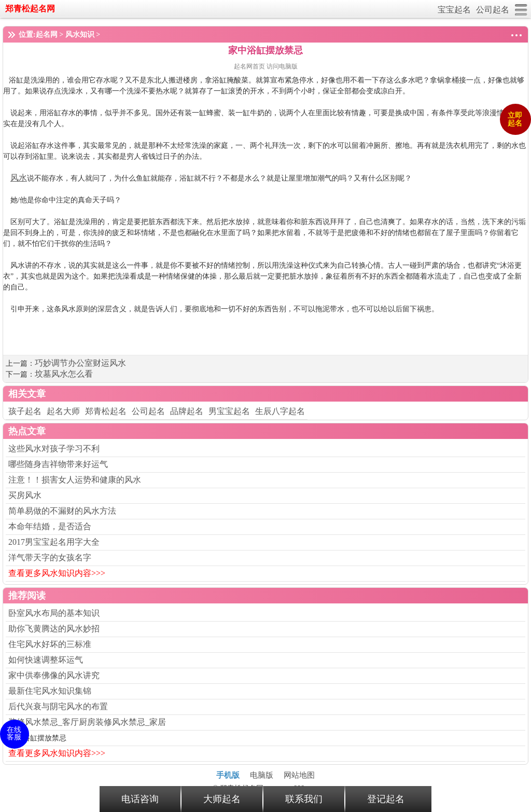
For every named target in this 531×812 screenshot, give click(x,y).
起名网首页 (250, 66)
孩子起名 (25, 411)
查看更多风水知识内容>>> (57, 573)
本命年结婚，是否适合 (50, 526)
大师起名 (222, 799)
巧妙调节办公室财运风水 (80, 363)
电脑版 (262, 775)
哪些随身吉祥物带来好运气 (58, 464)
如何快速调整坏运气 (46, 660)
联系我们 (304, 799)
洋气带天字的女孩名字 (50, 558)
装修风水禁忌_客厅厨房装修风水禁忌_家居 (87, 722)
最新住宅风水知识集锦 (50, 691)
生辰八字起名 (280, 411)
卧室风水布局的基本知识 (54, 613)
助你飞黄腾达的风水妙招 (54, 629)
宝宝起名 (454, 10)
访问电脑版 (282, 66)
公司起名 (493, 10)
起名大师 (63, 411)
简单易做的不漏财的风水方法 (62, 511)
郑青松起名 (106, 411)
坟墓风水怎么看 (64, 374)
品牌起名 (187, 411)
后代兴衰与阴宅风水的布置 (58, 706)
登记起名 (386, 799)
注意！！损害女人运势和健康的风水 (75, 480)
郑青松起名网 (30, 9)
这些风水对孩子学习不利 (54, 449)
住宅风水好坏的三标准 (50, 644)
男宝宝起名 (229, 411)
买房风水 (25, 495)
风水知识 (80, 35)
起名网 (47, 35)
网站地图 (299, 775)
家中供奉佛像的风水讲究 (54, 675)
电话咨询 (140, 799)
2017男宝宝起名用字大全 (54, 542)
